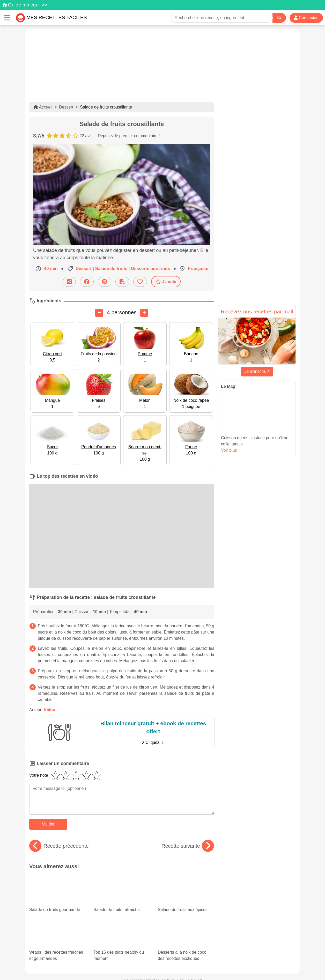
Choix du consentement (167, 965)
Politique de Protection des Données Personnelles (247, 960)
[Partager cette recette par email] (69, 281)
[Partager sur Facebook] (87, 281)
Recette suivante (188, 846)
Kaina (49, 710)
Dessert (66, 107)
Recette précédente (59, 846)
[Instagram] (183, 950)
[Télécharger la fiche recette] (122, 281)
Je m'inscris (257, 371)
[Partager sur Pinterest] (105, 281)
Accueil (43, 107)
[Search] (279, 18)
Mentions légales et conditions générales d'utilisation (157, 960)
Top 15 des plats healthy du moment (119, 900)
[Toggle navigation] (7, 18)
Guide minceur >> (28, 5)
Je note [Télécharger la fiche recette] (166, 281)
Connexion (306, 18)
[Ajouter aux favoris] (140, 281)
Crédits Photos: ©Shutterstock (116, 965)
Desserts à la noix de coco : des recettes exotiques (186, 905)
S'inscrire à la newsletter (213, 965)
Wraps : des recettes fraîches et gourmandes (57, 905)
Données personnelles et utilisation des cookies (69, 960)
